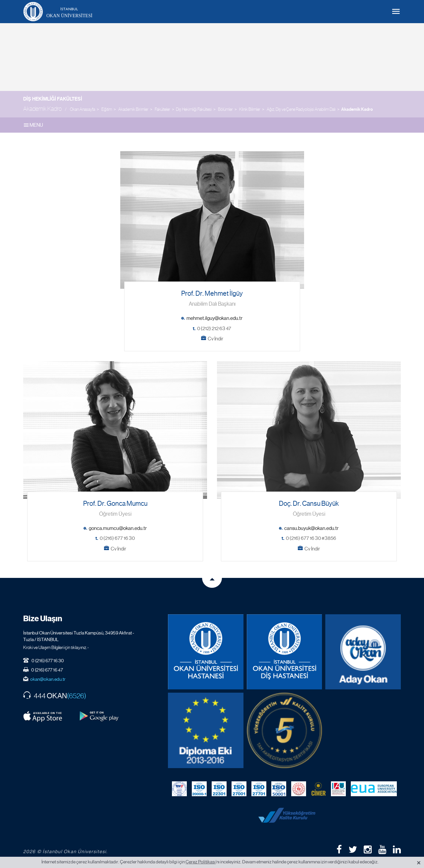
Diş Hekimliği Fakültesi (53, 99)
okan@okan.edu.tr (48, 679)
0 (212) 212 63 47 (214, 328)
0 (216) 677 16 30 (117, 538)
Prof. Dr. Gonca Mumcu (115, 504)
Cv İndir (215, 339)
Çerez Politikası (201, 862)
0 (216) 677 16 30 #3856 (311, 538)
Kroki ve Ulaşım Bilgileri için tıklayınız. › (56, 647)
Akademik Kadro (357, 109)
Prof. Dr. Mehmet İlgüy (212, 294)
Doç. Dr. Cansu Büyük (309, 504)
